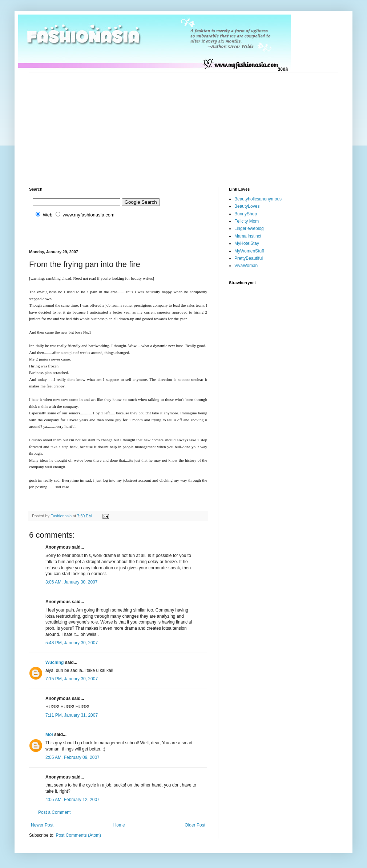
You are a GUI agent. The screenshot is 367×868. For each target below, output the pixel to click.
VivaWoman (246, 266)
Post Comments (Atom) (78, 835)
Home (119, 825)
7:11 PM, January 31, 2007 (72, 715)
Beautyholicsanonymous (258, 199)
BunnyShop (246, 214)
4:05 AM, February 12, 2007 (72, 800)
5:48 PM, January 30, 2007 (72, 643)
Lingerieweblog (249, 228)
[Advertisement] (124, 123)
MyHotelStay (247, 243)
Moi (49, 734)
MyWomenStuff (249, 251)
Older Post (195, 825)
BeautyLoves (247, 206)
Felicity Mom (247, 221)
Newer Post (42, 825)
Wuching (55, 662)
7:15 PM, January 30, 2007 (72, 679)
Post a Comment (54, 812)
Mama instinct (248, 236)
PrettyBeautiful (249, 258)
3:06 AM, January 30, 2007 (71, 582)
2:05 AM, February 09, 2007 (72, 757)
